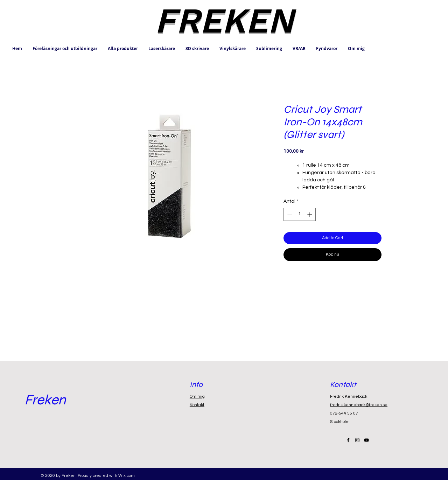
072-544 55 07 (344, 413)
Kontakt (197, 405)
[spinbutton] (300, 214)
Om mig (197, 396)
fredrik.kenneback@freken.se (359, 405)
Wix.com (127, 476)
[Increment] (310, 214)
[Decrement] (289, 214)
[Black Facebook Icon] (348, 440)
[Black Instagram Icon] (357, 440)
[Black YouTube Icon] (366, 440)
